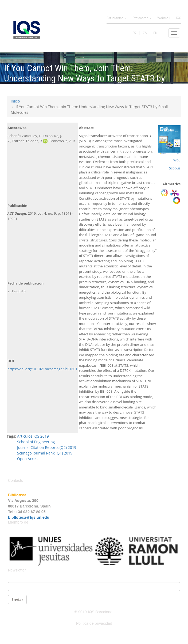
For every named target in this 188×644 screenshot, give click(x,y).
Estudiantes (117, 18)
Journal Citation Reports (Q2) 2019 (47, 447)
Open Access (28, 459)
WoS (177, 160)
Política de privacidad (94, 624)
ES (134, 33)
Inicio (15, 101)
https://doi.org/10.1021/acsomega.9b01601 (42, 369)
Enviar (17, 599)
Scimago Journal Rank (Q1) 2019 (45, 453)
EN (155, 33)
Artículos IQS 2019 (33, 436)
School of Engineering (36, 442)
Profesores (142, 18)
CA (145, 33)
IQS (179, 18)
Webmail (164, 18)
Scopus (175, 168)
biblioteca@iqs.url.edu (29, 518)
